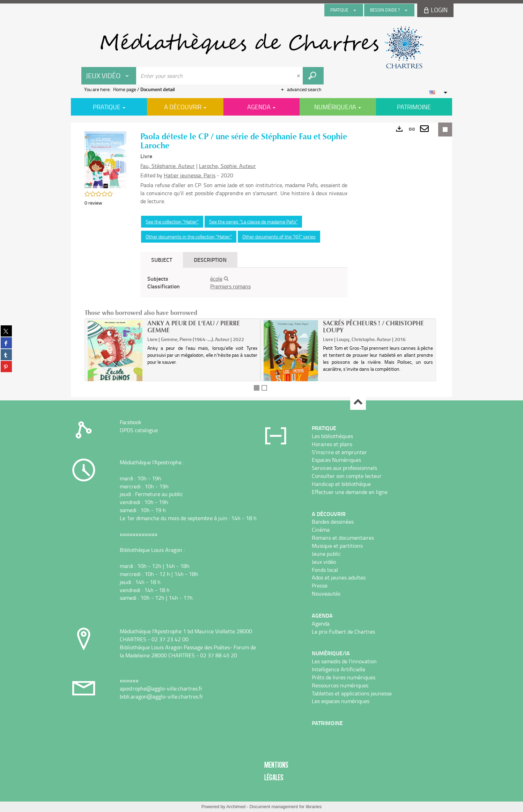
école (216, 279)
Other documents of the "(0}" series (279, 237)
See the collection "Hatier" (172, 222)
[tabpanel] (244, 283)
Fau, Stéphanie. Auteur (168, 166)
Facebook (131, 422)
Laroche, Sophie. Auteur (227, 166)
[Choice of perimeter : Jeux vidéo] (109, 76)
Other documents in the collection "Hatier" (189, 237)
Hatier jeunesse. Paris (190, 175)
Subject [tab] (162, 260)
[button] (105, 159)
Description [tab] (210, 260)
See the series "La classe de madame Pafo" (253, 222)
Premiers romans (230, 286)
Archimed (236, 807)
